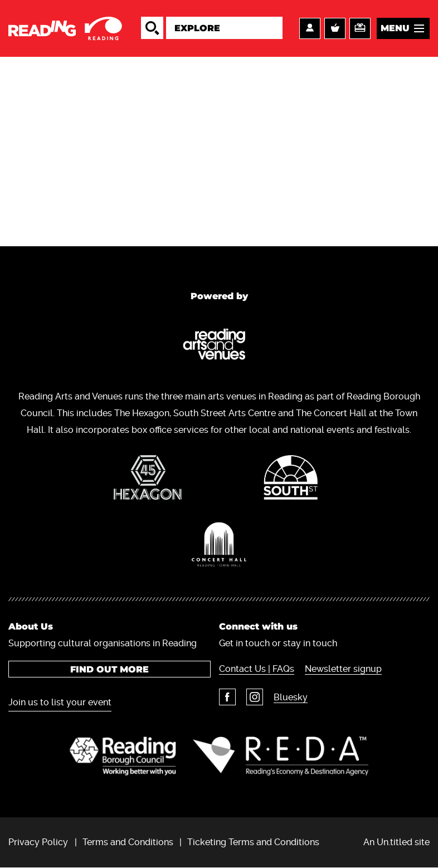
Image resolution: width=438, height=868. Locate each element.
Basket (335, 28)
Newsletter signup (343, 669)
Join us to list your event (60, 702)
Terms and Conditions (128, 842)
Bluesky (291, 697)
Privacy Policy (38, 842)
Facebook (227, 697)
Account (310, 28)
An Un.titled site (396, 842)
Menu (395, 28)
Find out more (110, 669)
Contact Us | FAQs (257, 669)
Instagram (255, 697)
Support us (360, 28)
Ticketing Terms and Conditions (253, 842)
